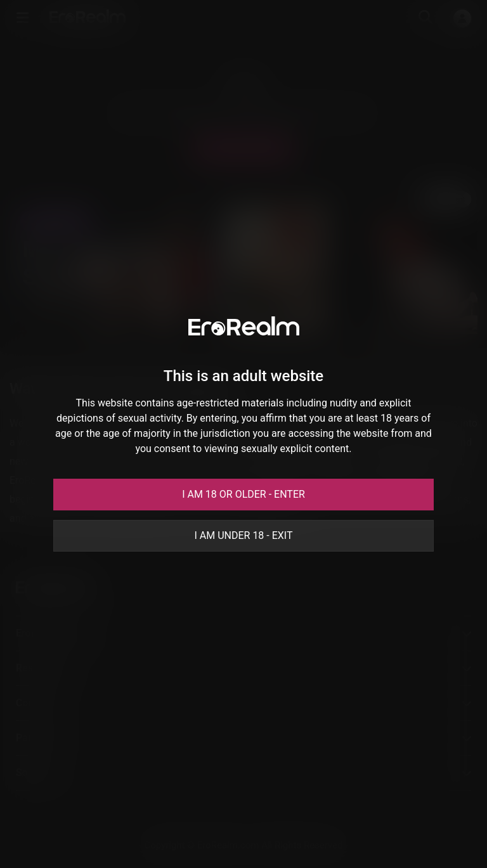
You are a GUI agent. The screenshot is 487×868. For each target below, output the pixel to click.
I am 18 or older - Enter (243, 494)
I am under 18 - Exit (243, 535)
